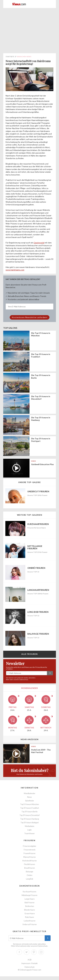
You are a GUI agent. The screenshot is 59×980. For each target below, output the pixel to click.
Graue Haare (30, 914)
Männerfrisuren (29, 857)
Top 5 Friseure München (30, 804)
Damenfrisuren (30, 886)
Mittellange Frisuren (29, 895)
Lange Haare (30, 899)
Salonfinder (30, 801)
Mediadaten (30, 826)
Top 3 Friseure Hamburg (30, 819)
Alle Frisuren (30, 654)
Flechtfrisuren (29, 864)
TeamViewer (29, 834)
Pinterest (34, 952)
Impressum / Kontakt (29, 963)
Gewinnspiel (39, 243)
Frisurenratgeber (30, 846)
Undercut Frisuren (30, 924)
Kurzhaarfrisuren (29, 892)
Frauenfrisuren (29, 853)
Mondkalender (30, 793)
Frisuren (30, 840)
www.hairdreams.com (15, 270)
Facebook (19, 952)
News (29, 797)
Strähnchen (30, 906)
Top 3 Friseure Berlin (29, 812)
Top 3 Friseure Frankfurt (30, 808)
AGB (30, 960)
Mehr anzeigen (30, 739)
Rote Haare (30, 917)
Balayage (29, 872)
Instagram (41, 952)
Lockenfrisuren (30, 921)
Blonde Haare (29, 910)
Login (29, 830)
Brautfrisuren (30, 868)
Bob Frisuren (29, 903)
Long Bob (29, 879)
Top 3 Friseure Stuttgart (30, 823)
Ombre (29, 875)
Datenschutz (24, 680)
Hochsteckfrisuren (29, 861)
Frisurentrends (30, 850)
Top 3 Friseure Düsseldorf (30, 815)
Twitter (27, 952)
